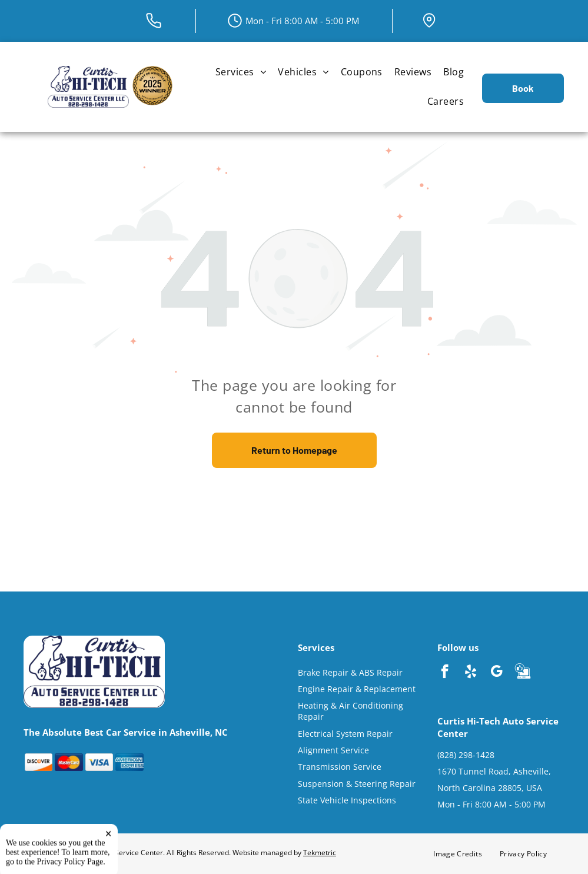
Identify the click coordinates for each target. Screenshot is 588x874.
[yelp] (471, 673)
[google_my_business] (496, 673)
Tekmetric (320, 853)
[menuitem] (241, 72)
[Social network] (522, 673)
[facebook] (445, 673)
